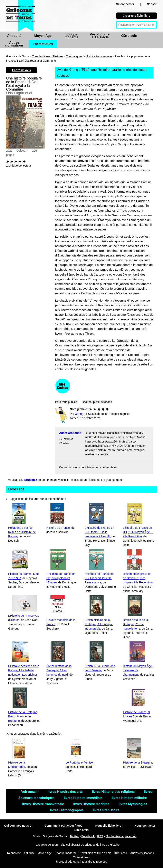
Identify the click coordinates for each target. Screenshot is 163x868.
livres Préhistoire (106, 810)
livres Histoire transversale (43, 804)
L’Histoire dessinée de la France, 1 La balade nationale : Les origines (24, 670)
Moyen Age (43, 36)
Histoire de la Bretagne (137, 762)
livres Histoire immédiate (84, 798)
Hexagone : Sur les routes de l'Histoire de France (22, 532)
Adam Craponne (70, 433)
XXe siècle (129, 36)
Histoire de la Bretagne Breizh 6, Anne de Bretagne (23, 716)
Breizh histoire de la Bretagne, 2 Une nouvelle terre (136, 624)
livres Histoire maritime (92, 804)
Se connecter (125, 4)
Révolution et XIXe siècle (100, 36)
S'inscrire (154, 4)
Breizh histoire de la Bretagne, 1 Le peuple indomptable (99, 624)
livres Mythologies (133, 804)
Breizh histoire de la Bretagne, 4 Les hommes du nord (59, 670)
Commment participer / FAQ (63, 826)
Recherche (14, 853)
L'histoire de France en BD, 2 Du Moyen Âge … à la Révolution (138, 532)
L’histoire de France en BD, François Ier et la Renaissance (99, 578)
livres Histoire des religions (114, 792)
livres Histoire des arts (66, 792)
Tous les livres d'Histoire (48, 56)
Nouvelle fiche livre (108, 826)
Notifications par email (121, 836)
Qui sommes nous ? (18, 826)
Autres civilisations (14, 44)
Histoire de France (58, 528)
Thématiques (43, 44)
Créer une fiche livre (137, 16)
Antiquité (14, 36)
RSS (100, 836)
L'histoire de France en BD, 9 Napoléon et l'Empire (61, 578)
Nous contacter (145, 826)
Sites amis (81, 830)
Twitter (74, 836)
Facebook (88, 836)
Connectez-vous (69, 467)
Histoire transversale (99, 56)
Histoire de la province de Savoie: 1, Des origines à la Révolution (138, 578)
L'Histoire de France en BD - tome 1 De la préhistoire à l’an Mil (99, 532)
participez (30, 480)
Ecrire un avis (21, 70)
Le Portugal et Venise (79, 762)
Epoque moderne (71, 36)
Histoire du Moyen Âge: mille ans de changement (138, 670)
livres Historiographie (67, 810)
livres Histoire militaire (129, 798)
